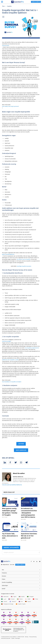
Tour (3, 570)
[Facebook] (10, 462)
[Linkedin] (5, 462)
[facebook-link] (31, 562)
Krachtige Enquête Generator (24, 266)
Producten (4, 573)
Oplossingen (5, 586)
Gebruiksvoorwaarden (6, 638)
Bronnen (4, 576)
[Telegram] (26, 462)
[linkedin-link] (37, 562)
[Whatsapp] (21, 462)
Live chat (12, 565)
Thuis (3, 6)
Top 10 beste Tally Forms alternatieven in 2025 (10, 536)
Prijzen (4, 579)
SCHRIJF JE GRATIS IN (36, 2)
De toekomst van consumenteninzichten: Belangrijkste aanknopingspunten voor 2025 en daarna (29, 513)
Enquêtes (9, 6)
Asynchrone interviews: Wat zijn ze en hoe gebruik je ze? (29, 536)
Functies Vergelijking (7, 582)
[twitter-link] (34, 562)
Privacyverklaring (33, 637)
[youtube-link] (40, 562)
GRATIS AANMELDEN (21, 450)
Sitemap (27, 637)
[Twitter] (16, 462)
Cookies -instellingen (16, 638)
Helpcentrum (5, 565)
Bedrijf (4, 589)
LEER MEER (21, 444)
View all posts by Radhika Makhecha (12, 485)
